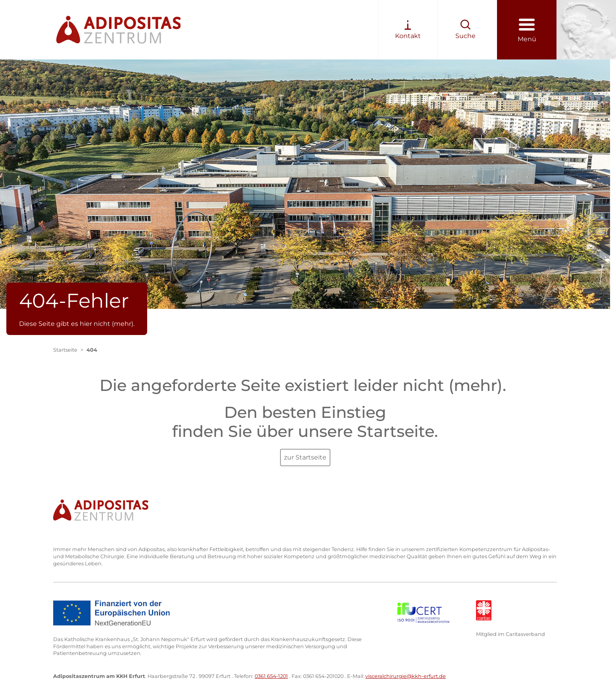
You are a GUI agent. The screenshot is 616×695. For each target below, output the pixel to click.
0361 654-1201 (271, 676)
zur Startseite (305, 457)
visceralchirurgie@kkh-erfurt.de (406, 676)
